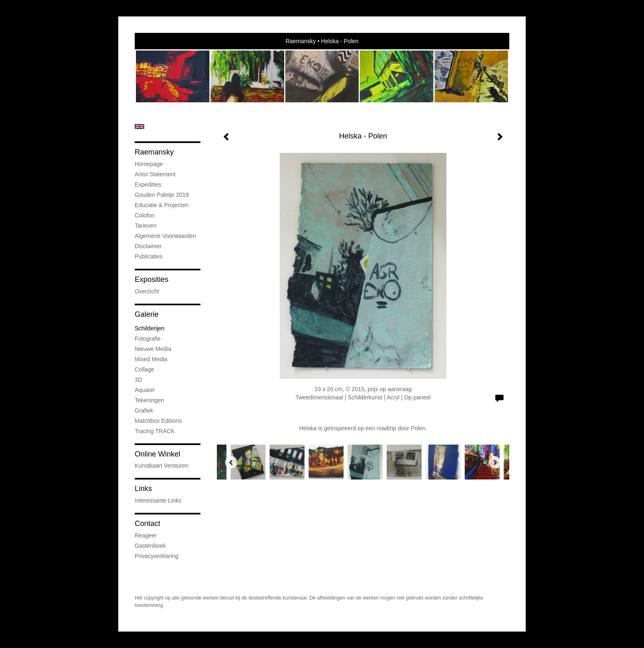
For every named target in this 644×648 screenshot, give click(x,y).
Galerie (147, 314)
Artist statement (155, 174)
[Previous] (231, 462)
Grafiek (144, 410)
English (139, 127)
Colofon (145, 215)
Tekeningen (149, 400)
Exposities (152, 279)
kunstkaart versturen (162, 466)
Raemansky (301, 41)
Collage (144, 369)
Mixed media (151, 359)
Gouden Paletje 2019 (162, 195)
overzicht (147, 291)
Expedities (148, 184)
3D (138, 380)
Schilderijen (149, 328)
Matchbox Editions (158, 421)
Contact (147, 523)
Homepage (149, 164)
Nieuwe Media (153, 349)
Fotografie (148, 339)
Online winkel (158, 454)
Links (143, 489)
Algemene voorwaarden (165, 236)
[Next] (495, 462)
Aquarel (145, 390)
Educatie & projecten (162, 205)
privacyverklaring (157, 556)
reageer (146, 535)
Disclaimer (148, 246)
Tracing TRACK (155, 431)
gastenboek (150, 546)
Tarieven (146, 226)
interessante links (158, 500)
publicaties (149, 256)
